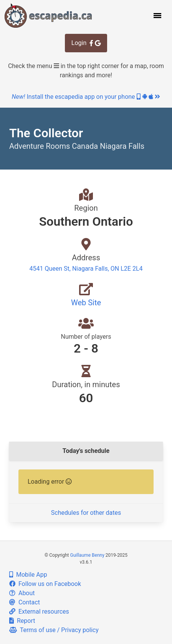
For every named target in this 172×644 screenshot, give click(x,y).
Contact (25, 602)
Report (22, 621)
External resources (39, 612)
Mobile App (28, 575)
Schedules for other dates (86, 513)
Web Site (86, 303)
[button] (157, 15)
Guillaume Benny (87, 555)
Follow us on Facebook (45, 584)
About (22, 593)
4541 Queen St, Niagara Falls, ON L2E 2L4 (86, 269)
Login (86, 43)
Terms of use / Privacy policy (54, 630)
